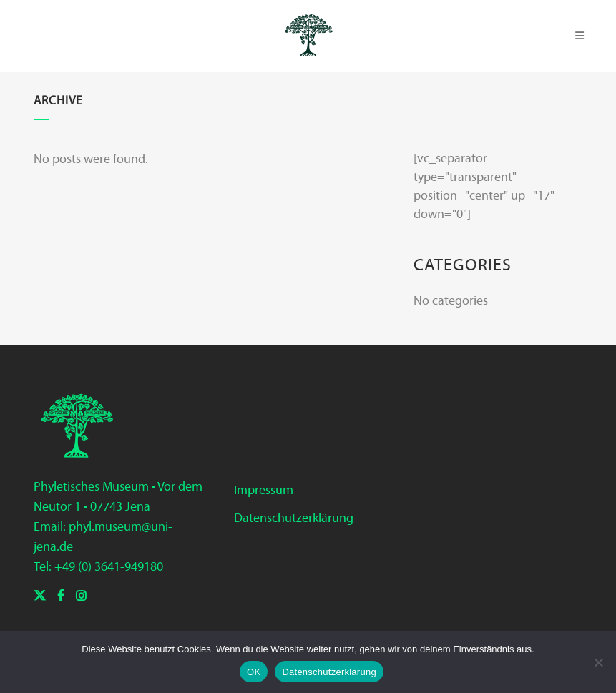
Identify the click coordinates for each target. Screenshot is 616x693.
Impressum (264, 490)
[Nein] (598, 662)
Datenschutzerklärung (294, 518)
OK (254, 672)
